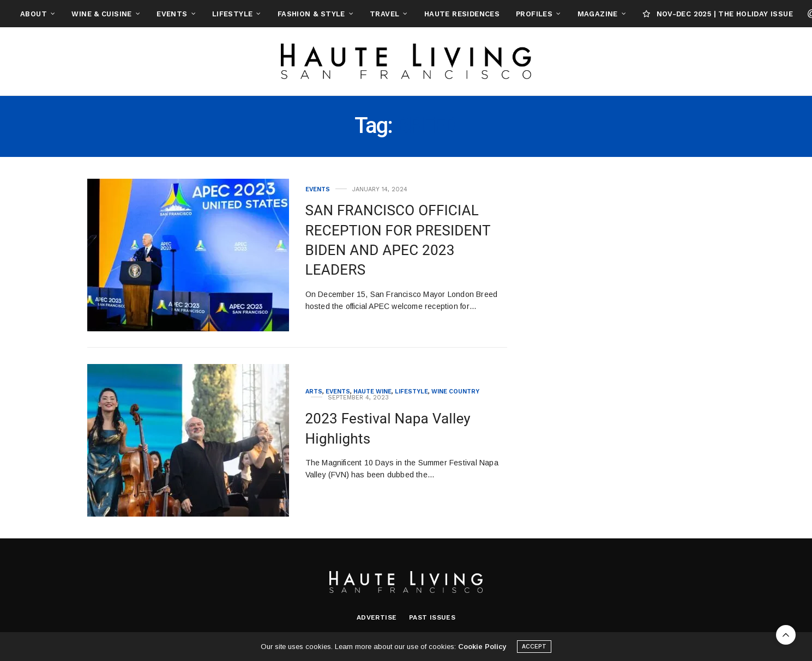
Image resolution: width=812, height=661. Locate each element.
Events (172, 14)
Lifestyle (233, 14)
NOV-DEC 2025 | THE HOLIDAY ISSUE (718, 14)
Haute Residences (462, 14)
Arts (314, 392)
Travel (384, 14)
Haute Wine (372, 392)
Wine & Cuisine (101, 14)
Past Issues (432, 617)
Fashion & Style (311, 14)
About (34, 14)
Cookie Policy (482, 648)
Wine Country (455, 392)
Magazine (598, 14)
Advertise (377, 617)
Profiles (534, 14)
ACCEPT (534, 648)
